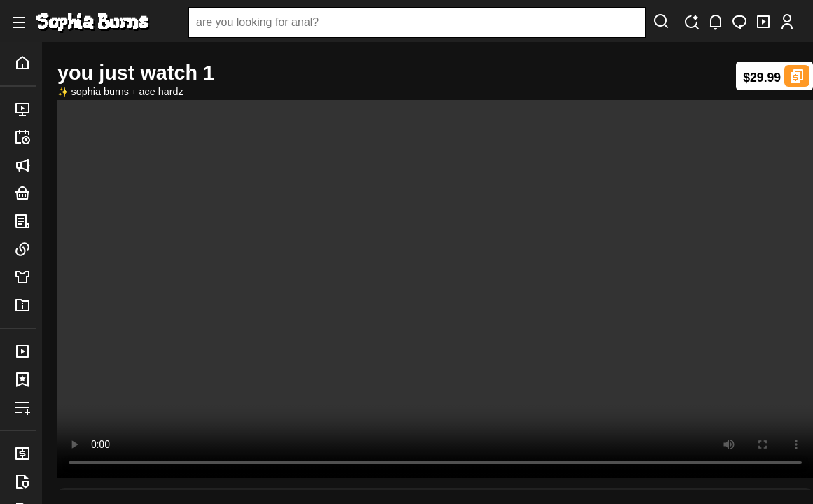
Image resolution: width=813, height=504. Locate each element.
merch (25, 277)
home (25, 63)
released (25, 109)
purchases (25, 351)
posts (25, 221)
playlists (25, 407)
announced (25, 165)
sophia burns (100, 92)
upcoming (25, 137)
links (25, 249)
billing (25, 454)
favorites (25, 379)
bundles (25, 193)
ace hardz (161, 92)
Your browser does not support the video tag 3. (435, 289)
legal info (25, 482)
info (25, 305)
